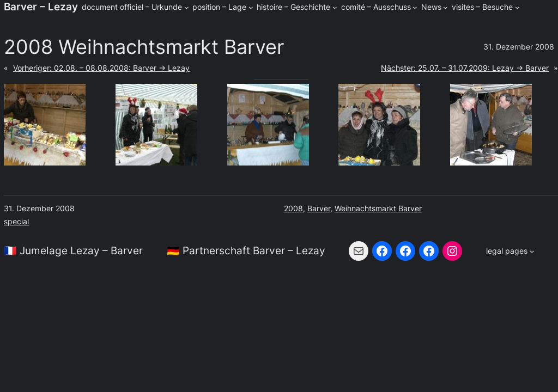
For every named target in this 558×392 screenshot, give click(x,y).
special (16, 221)
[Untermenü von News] (445, 7)
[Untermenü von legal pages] (510, 251)
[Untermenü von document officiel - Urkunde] (187, 7)
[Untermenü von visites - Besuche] (517, 7)
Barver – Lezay (41, 7)
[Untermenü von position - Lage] (251, 7)
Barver (319, 208)
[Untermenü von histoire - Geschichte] (335, 7)
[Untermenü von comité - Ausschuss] (415, 7)
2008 (293, 208)
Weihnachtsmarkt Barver (378, 208)
